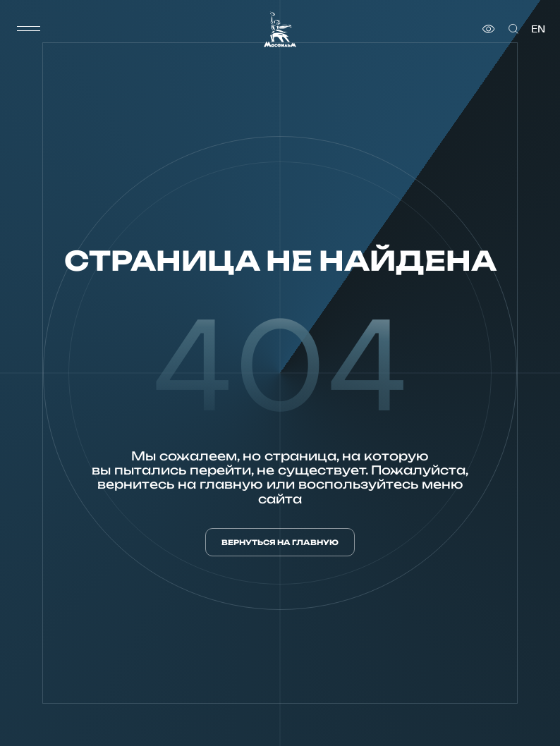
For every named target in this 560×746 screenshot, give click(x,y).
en (538, 29)
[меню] (29, 29)
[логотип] (280, 29)
